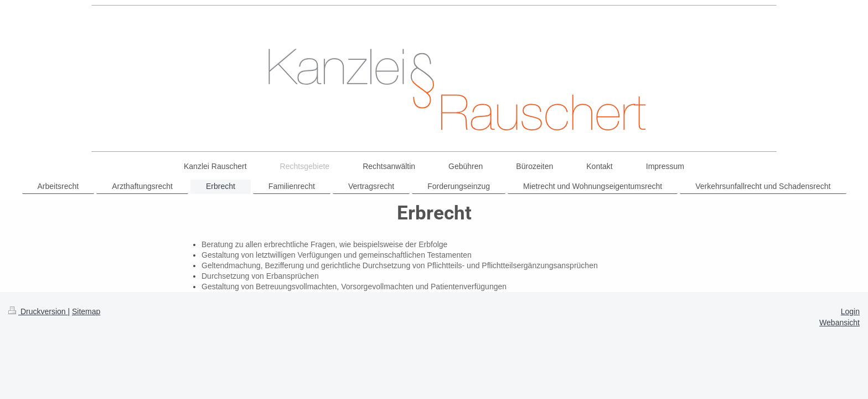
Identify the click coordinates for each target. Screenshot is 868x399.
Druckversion (38, 311)
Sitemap (86, 311)
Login (850, 311)
